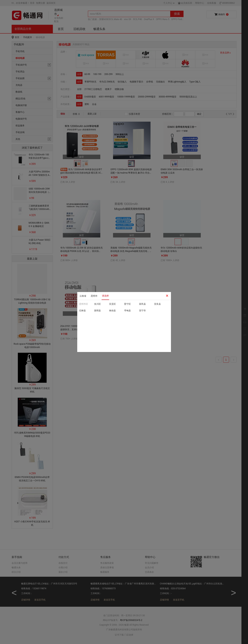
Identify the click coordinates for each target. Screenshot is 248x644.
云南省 (83, 296)
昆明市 (94, 296)
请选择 (105, 296)
